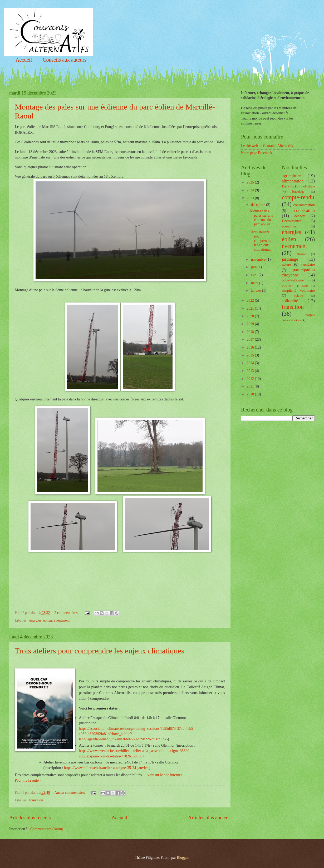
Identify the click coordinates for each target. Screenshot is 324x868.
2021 (251, 308)
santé (305, 286)
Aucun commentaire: (70, 793)
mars (255, 283)
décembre (259, 205)
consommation (304, 205)
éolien (48, 620)
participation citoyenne (298, 272)
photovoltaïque (293, 280)
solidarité (290, 301)
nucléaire (308, 264)
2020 (251, 316)
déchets (300, 216)
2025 (251, 182)
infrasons (301, 254)
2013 (251, 371)
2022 (251, 301)
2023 (251, 198)
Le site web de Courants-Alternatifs (267, 146)
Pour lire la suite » (28, 780)
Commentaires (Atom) (47, 829)
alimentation (293, 181)
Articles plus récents (30, 818)
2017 (251, 339)
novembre (259, 259)
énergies (35, 620)
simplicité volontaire (298, 291)
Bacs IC (288, 186)
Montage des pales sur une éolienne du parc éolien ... (262, 218)
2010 (251, 394)
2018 (251, 332)
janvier (257, 291)
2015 (251, 355)
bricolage (298, 192)
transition (36, 800)
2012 (251, 379)
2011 (251, 386)
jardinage (290, 259)
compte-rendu (298, 197)
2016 (251, 347)
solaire (299, 296)
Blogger (183, 858)
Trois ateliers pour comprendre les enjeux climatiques (100, 651)
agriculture (291, 176)
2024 (251, 190)
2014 (251, 363)
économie (289, 226)
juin (254, 267)
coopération (305, 210)
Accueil (24, 60)
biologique (308, 186)
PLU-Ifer (287, 286)
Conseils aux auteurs (65, 60)
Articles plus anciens (209, 818)
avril (255, 275)
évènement (62, 620)
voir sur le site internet (165, 775)
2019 (251, 324)
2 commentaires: (67, 613)
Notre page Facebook (257, 153)
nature (286, 264)
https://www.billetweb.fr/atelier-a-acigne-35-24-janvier (106, 768)
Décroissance (292, 221)
